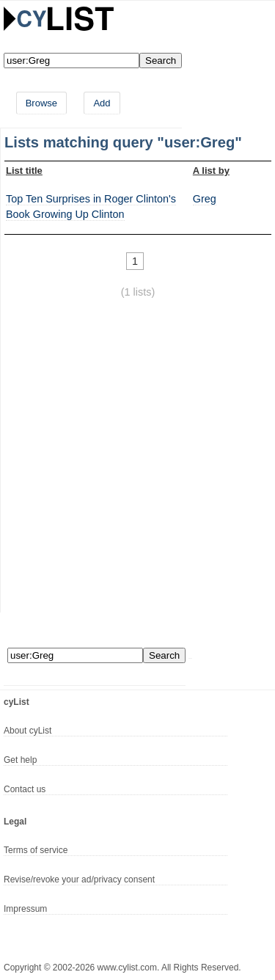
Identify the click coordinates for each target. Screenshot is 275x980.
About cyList (27, 731)
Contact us (25, 789)
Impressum (25, 909)
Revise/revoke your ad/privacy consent (79, 880)
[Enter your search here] (71, 61)
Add (102, 103)
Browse (41, 103)
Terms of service (36, 850)
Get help (20, 760)
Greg (205, 199)
